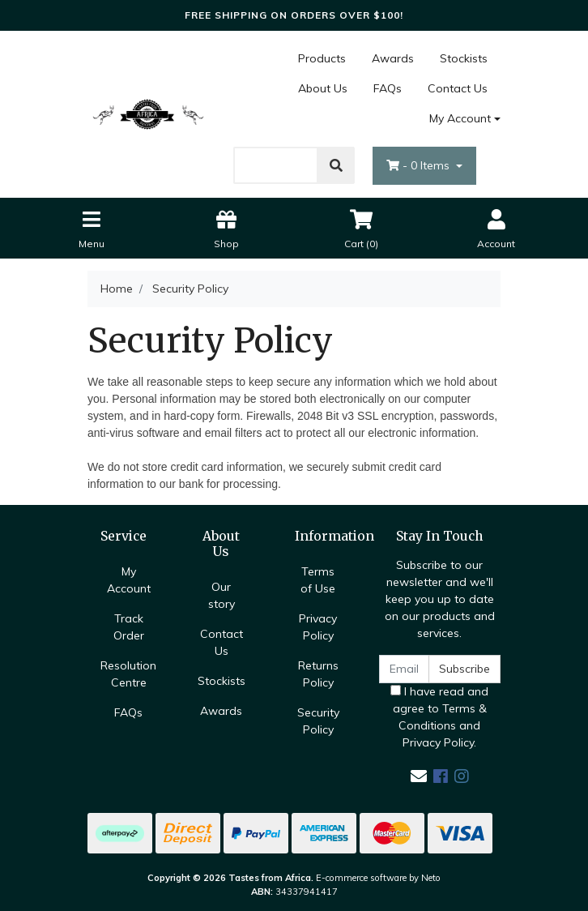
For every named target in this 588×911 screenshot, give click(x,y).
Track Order (129, 627)
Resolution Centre (128, 674)
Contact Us (458, 88)
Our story (222, 595)
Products (322, 58)
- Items (420, 165)
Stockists (464, 58)
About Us (323, 88)
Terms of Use (318, 580)
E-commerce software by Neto (378, 878)
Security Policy (318, 721)
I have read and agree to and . (439, 717)
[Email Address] (404, 669)
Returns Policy (318, 674)
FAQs (388, 88)
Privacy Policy (318, 627)
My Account (129, 580)
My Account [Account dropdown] (460, 118)
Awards (393, 58)
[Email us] (419, 776)
